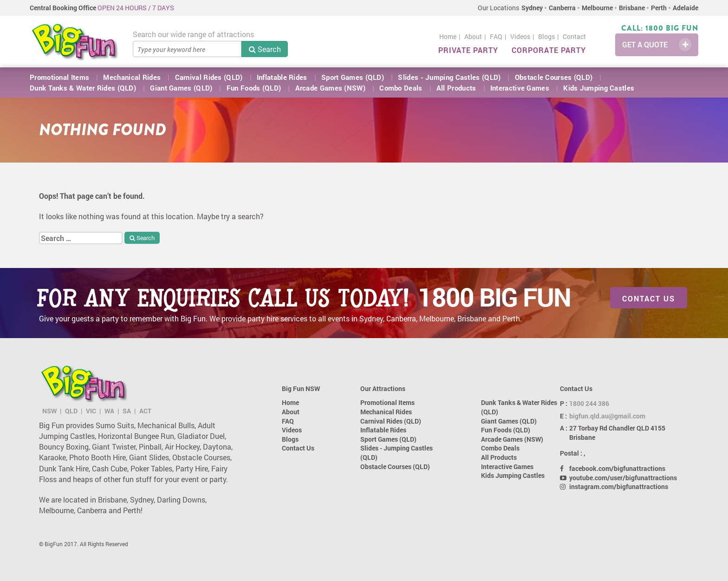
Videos (520, 36)
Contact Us (649, 298)
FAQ (496, 36)
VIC (91, 411)
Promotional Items (59, 77)
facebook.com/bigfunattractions (617, 468)
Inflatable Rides (282, 77)
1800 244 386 (589, 403)
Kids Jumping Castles (599, 88)
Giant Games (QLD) (181, 88)
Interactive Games (520, 88)
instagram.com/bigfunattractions (619, 486)
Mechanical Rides (132, 77)
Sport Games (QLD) (353, 77)
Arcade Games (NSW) (330, 88)
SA (127, 411)
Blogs (546, 36)
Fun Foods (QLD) (254, 88)
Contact (574, 36)
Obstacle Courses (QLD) (554, 77)
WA (109, 411)
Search (265, 49)
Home (448, 36)
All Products (456, 88)
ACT (145, 411)
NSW (49, 411)
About (473, 36)
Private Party (468, 50)
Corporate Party (549, 50)
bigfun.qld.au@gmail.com (607, 416)
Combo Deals (401, 88)
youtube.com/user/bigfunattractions (623, 478)
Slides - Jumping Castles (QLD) (449, 77)
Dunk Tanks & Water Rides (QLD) (83, 88)
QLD (71, 411)
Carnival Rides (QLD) (209, 77)
